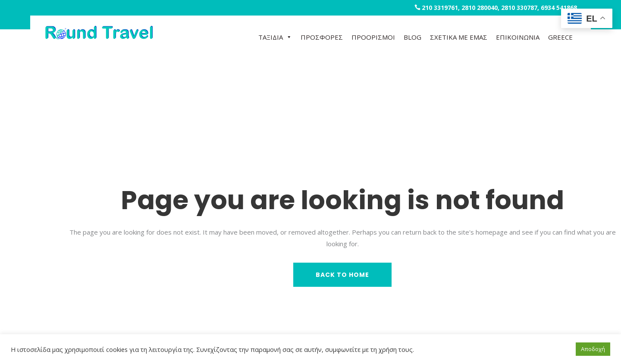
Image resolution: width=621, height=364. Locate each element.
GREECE (560, 37)
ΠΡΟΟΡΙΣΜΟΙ (373, 37)
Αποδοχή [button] (593, 349)
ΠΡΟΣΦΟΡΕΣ (322, 37)
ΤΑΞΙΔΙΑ (275, 37)
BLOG (412, 37)
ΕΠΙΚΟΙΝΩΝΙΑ (518, 37)
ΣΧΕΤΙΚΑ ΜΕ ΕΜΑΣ (459, 37)
